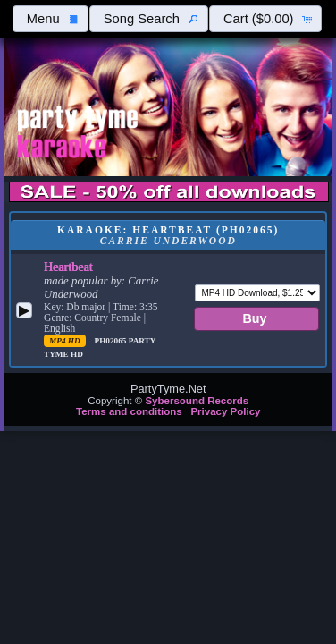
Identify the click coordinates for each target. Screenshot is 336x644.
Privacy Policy (225, 411)
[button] (50, 19)
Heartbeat (68, 267)
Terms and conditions (129, 411)
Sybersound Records (197, 401)
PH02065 (112, 341)
